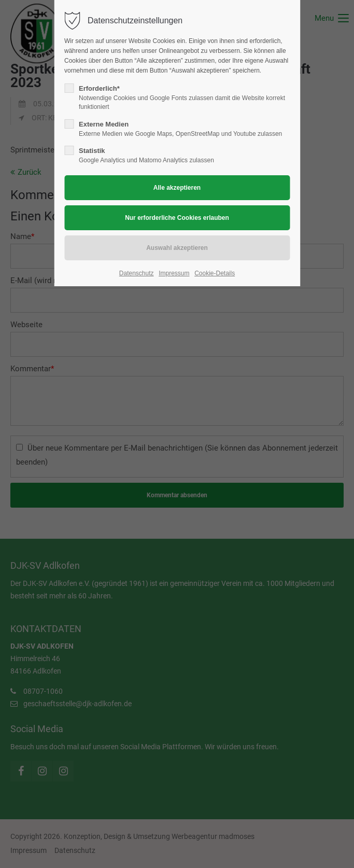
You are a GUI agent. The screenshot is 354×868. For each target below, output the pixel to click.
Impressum (174, 273)
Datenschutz (137, 273)
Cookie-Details (215, 273)
